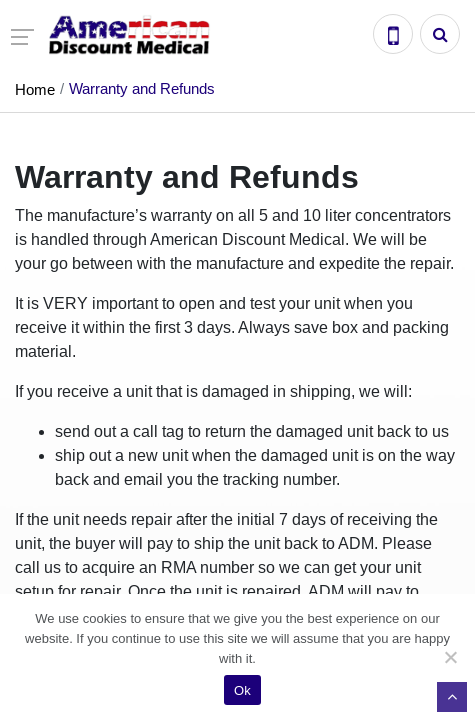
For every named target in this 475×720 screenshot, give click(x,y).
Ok (242, 690)
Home (35, 89)
